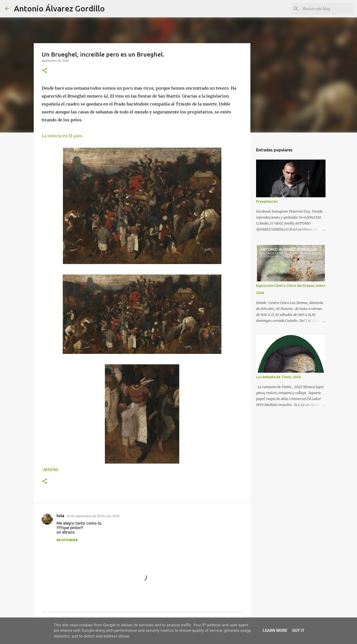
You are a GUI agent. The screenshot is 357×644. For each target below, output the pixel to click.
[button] (45, 71)
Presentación (267, 202)
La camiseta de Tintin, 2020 (278, 377)
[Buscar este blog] (327, 9)
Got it (298, 630)
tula (60, 516)
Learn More (275, 630)
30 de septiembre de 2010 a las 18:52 (93, 516)
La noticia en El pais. (62, 136)
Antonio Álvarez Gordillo (59, 8)
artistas (51, 470)
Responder (67, 540)
